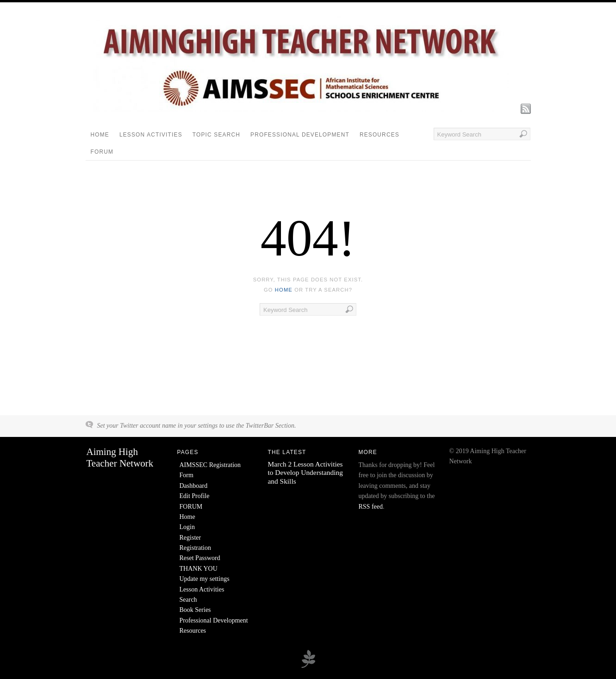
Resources (380, 135)
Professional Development (300, 135)
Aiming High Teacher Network (120, 458)
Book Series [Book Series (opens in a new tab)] (195, 610)
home (284, 290)
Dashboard (194, 486)
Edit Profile (195, 496)
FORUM (102, 152)
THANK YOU (199, 569)
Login (187, 527)
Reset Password (200, 558)
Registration (195, 548)
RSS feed (371, 507)
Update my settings (205, 579)
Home (100, 135)
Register (190, 538)
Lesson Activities (151, 135)
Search (188, 600)
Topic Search (216, 135)
